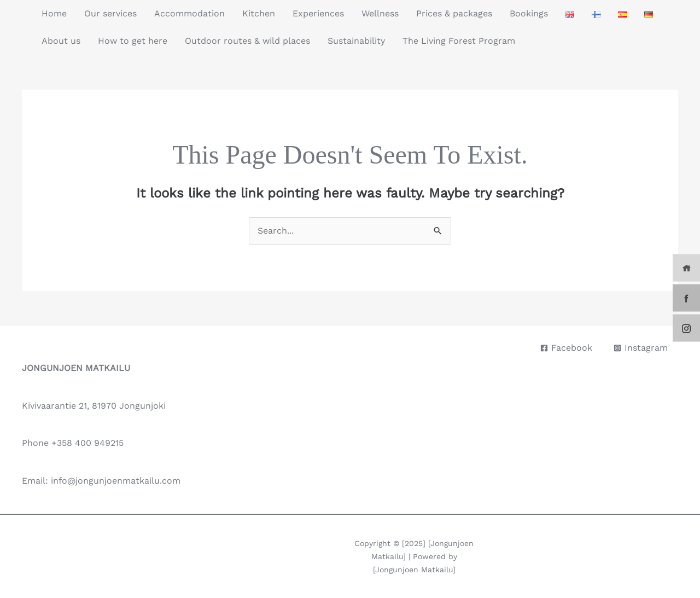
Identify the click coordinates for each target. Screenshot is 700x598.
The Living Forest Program (459, 41)
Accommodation (189, 13)
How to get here (133, 41)
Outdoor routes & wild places (247, 41)
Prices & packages (454, 13)
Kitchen (259, 13)
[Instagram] (641, 348)
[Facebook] (566, 348)
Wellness (380, 13)
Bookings (529, 13)
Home (54, 13)
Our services (110, 13)
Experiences (318, 13)
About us (61, 41)
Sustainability (356, 41)
